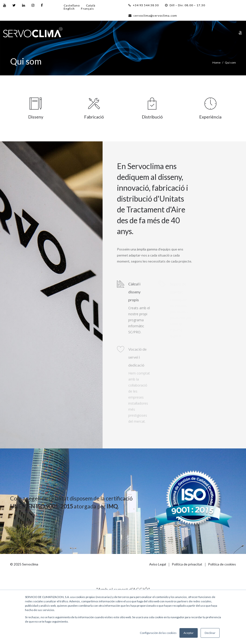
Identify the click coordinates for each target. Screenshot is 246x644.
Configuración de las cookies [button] (158, 633)
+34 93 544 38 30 (144, 5)
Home (216, 62)
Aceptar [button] (189, 633)
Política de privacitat (187, 564)
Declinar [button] (210, 633)
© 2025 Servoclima (24, 564)
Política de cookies (222, 564)
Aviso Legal (158, 564)
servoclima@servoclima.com (153, 16)
